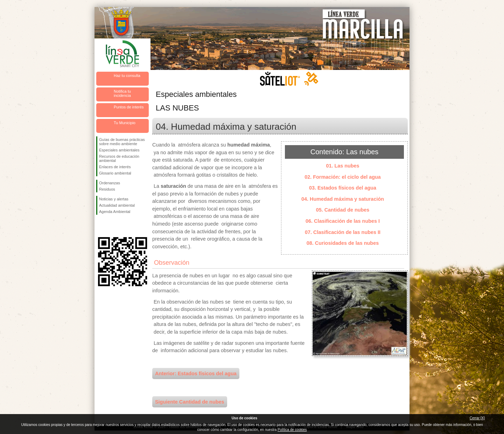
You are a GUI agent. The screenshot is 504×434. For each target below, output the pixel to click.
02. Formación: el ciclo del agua (343, 177)
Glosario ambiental (115, 173)
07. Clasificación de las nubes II (343, 232)
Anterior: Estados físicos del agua (196, 373)
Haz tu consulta (127, 76)
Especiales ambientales (119, 150)
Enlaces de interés (115, 167)
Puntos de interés (129, 107)
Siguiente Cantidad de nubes (190, 402)
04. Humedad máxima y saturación (343, 199)
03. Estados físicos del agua (343, 188)
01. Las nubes (342, 166)
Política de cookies (292, 430)
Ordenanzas (110, 183)
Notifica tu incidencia (122, 93)
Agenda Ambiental (115, 212)
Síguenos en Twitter (112, 226)
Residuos (107, 189)
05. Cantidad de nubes (343, 210)
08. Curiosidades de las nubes (343, 243)
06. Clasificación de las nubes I (343, 221)
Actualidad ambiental (117, 205)
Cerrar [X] (477, 418)
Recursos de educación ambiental (119, 158)
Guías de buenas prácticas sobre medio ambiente (122, 142)
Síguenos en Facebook (100, 226)
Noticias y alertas (114, 199)
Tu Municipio (125, 123)
